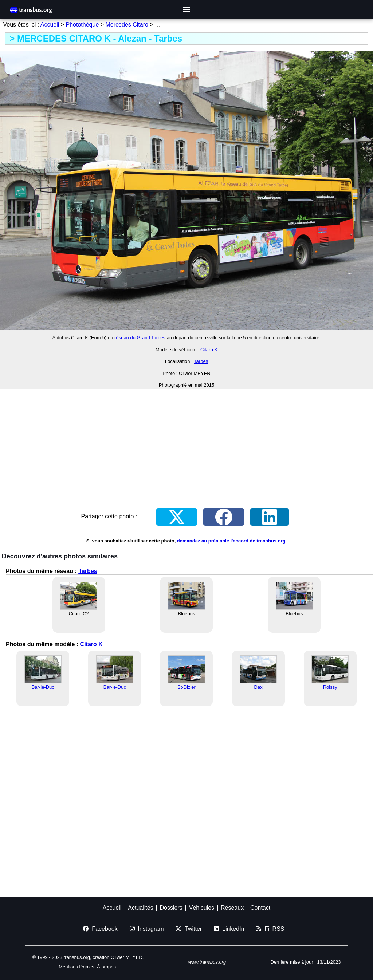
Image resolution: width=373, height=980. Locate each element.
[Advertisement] (186, 446)
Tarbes (201, 361)
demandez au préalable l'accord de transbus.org (231, 541)
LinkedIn (229, 929)
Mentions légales (76, 967)
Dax (258, 687)
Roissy (330, 687)
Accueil (50, 25)
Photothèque (83, 25)
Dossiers (171, 908)
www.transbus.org (207, 962)
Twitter (189, 929)
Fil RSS (270, 929)
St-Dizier (186, 687)
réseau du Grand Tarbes (140, 338)
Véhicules (202, 908)
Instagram (147, 929)
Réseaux (232, 908)
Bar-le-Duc (43, 687)
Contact (260, 908)
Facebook (100, 929)
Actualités (140, 908)
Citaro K (209, 350)
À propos (106, 967)
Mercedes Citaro (127, 25)
